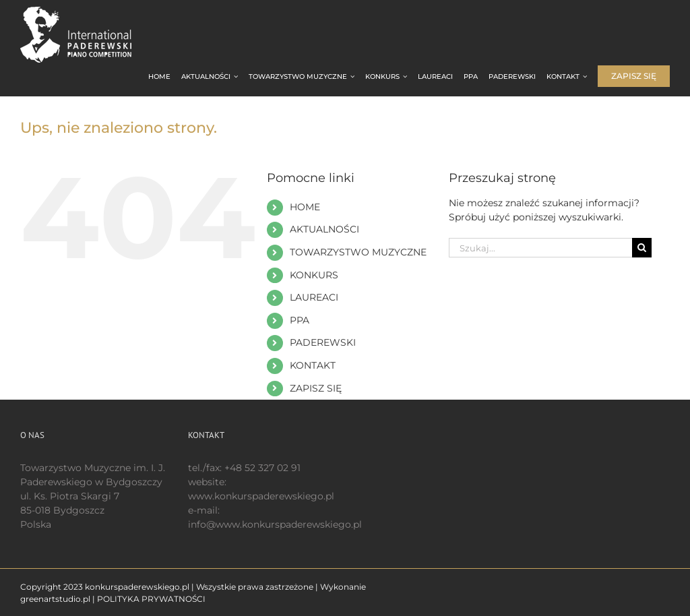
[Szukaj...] (540, 248)
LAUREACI (314, 297)
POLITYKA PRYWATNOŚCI (151, 599)
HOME (305, 207)
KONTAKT (313, 365)
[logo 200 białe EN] (88, 11)
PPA (300, 320)
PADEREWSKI (323, 342)
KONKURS (314, 275)
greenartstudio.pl (55, 599)
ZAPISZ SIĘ (316, 388)
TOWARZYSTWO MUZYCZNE (358, 252)
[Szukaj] (642, 248)
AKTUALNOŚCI (324, 229)
